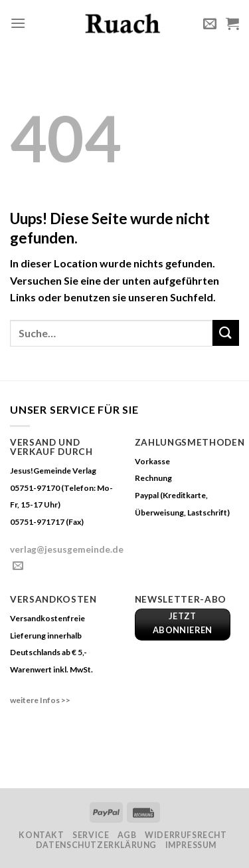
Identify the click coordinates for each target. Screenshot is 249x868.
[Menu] (18, 23)
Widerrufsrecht (186, 835)
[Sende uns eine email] (18, 566)
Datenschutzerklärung (96, 845)
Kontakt (41, 835)
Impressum (191, 845)
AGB (127, 835)
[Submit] (226, 333)
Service (91, 835)
